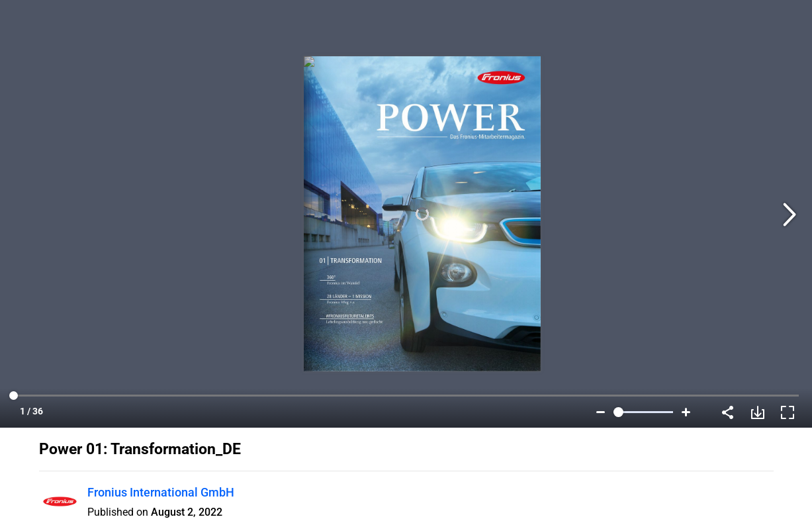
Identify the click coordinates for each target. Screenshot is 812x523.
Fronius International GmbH (161, 492)
